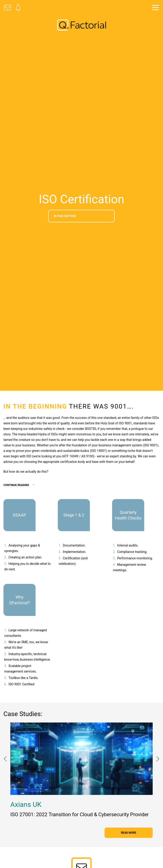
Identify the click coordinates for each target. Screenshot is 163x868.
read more (129, 833)
